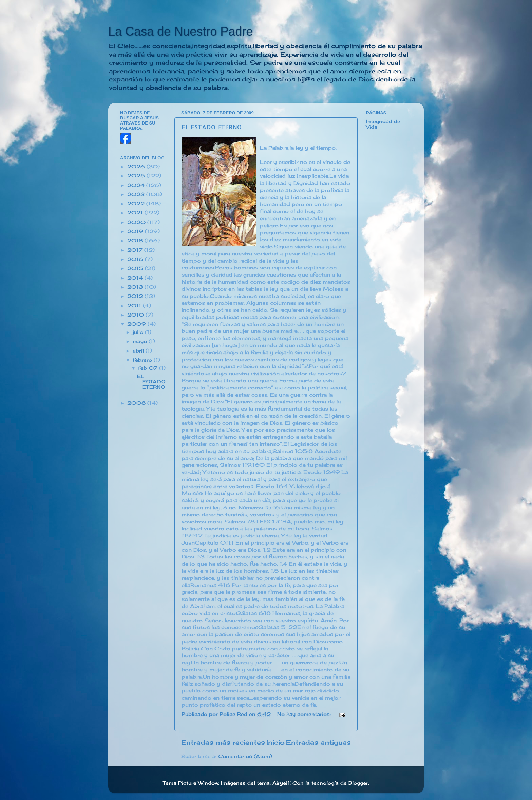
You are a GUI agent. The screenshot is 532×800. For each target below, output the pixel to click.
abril (139, 351)
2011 (135, 306)
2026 (137, 167)
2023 (137, 194)
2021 (136, 213)
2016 (136, 259)
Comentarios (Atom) (245, 756)
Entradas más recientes (223, 742)
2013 (136, 287)
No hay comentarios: (305, 714)
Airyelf (281, 783)
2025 (137, 176)
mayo (141, 341)
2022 (137, 204)
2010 (136, 315)
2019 (136, 231)
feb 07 (149, 368)
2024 (137, 185)
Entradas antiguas (318, 742)
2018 (136, 241)
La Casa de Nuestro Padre (180, 31)
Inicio (275, 742)
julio (139, 332)
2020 (137, 222)
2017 (136, 250)
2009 (137, 324)
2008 (137, 403)
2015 (136, 268)
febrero (143, 360)
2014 (136, 278)
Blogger (358, 783)
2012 (136, 296)
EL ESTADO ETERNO (212, 127)
